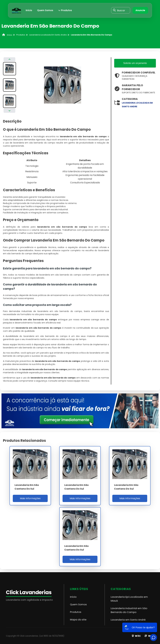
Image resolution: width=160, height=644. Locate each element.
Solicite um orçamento (135, 63)
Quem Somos (45, 10)
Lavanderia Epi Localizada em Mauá (129, 599)
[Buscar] (114, 10)
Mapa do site (78, 620)
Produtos (65, 10)
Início (29, 10)
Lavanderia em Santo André (128, 620)
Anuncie (140, 10)
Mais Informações (30, 498)
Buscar (121, 10)
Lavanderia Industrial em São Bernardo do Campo (129, 610)
